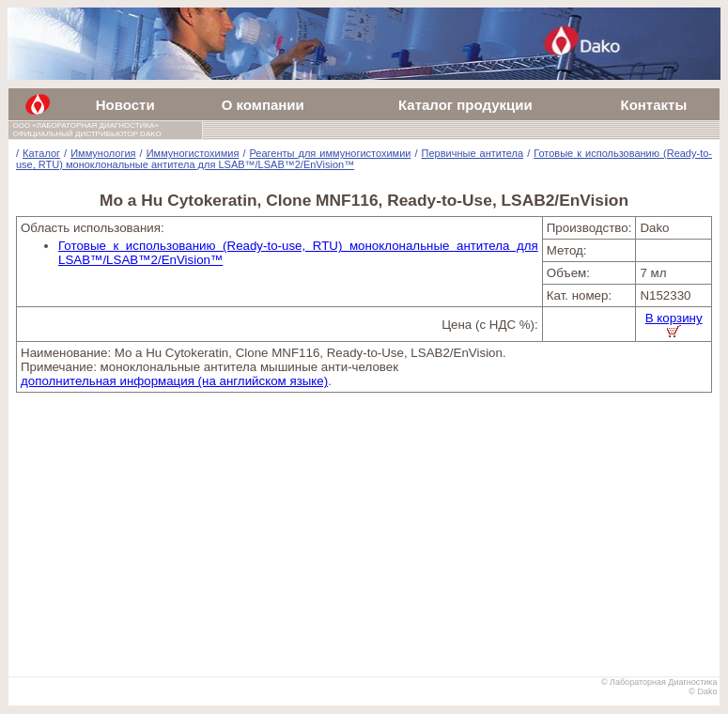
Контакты (653, 105)
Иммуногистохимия (193, 153)
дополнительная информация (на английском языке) (174, 381)
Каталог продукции (465, 105)
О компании (263, 105)
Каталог (41, 153)
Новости (125, 105)
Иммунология (103, 153)
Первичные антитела (473, 153)
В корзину (674, 324)
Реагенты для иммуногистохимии (330, 153)
